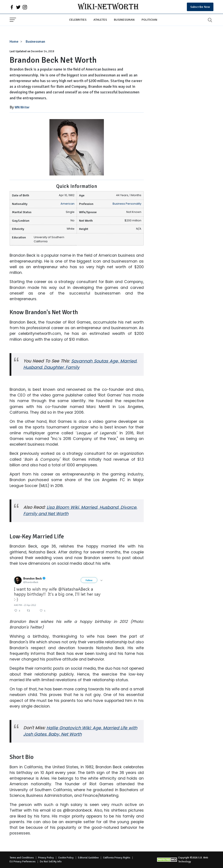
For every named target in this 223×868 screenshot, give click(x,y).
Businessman (124, 20)
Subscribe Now (200, 7)
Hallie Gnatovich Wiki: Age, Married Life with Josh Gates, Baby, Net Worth (80, 731)
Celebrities (78, 20)
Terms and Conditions (22, 858)
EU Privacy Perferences (23, 862)
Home (14, 42)
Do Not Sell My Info (51, 862)
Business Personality (127, 204)
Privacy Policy (46, 858)
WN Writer (22, 107)
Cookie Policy (66, 858)
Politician (149, 20)
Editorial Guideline (88, 858)
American (68, 204)
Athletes (100, 20)
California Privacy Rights (117, 858)
